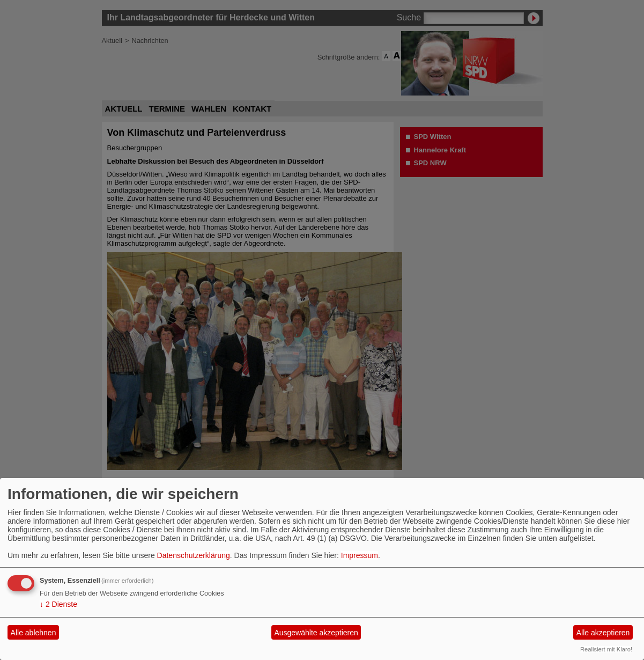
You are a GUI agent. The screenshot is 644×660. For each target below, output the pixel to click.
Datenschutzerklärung (194, 555)
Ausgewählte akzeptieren (316, 633)
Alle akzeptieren (603, 633)
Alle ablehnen (34, 633)
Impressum (360, 555)
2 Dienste (58, 604)
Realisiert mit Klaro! (606, 649)
